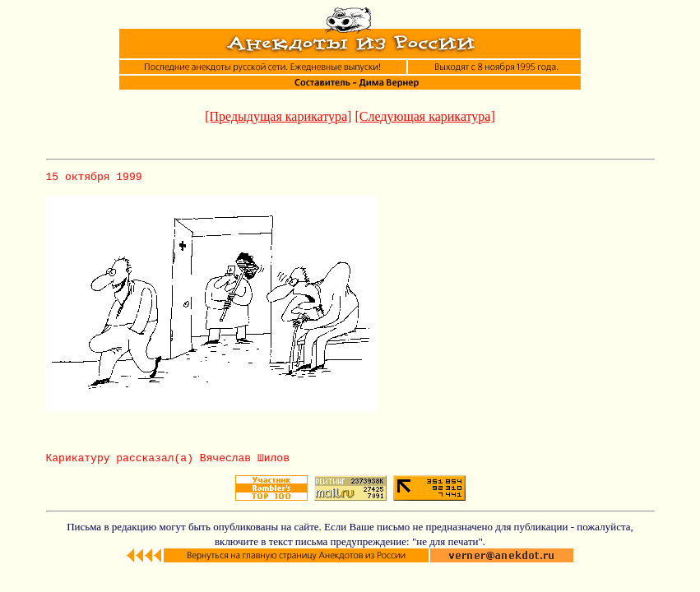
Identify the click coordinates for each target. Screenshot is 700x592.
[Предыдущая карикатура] (278, 116)
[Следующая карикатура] (424, 116)
